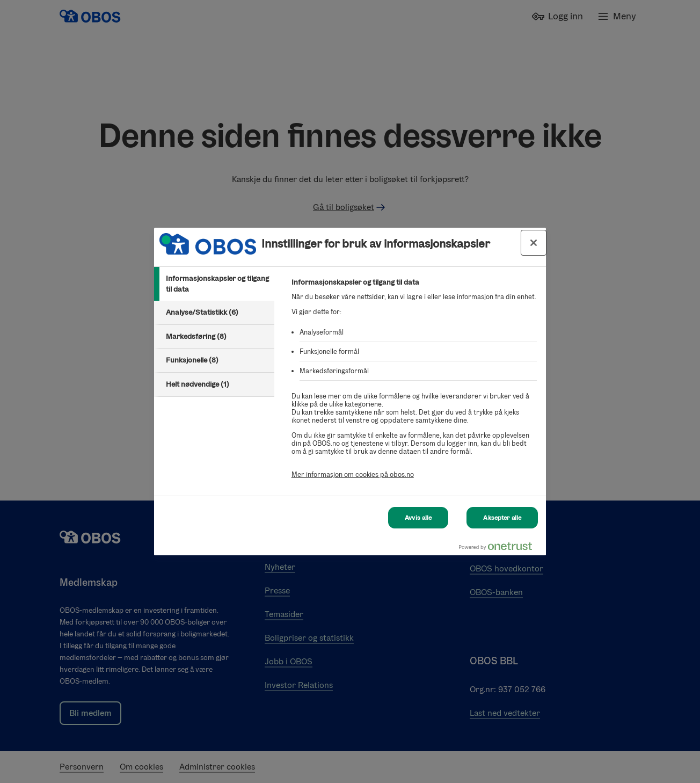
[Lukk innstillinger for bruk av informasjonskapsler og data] (534, 243)
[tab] (214, 284)
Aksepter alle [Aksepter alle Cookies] (502, 518)
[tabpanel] (414, 384)
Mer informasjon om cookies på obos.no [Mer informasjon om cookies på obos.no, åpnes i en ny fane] (353, 474)
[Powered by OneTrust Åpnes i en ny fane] (500, 549)
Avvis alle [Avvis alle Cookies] (418, 518)
